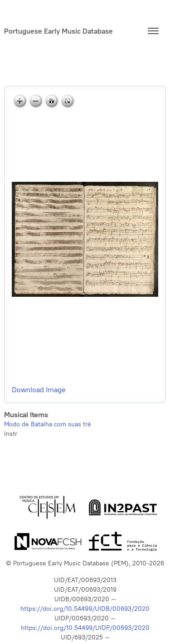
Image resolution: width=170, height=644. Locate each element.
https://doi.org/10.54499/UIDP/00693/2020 (85, 628)
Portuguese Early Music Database (58, 31)
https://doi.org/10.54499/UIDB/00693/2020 (85, 609)
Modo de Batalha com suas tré (48, 424)
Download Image (39, 390)
